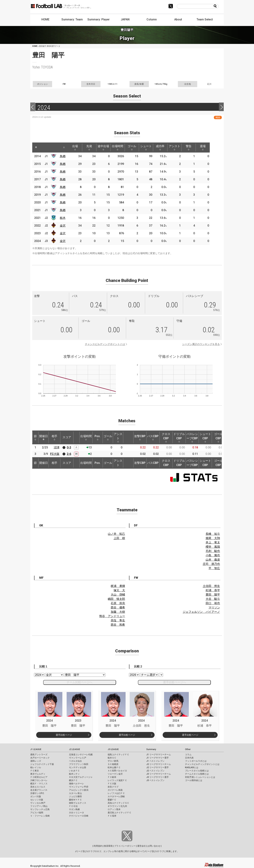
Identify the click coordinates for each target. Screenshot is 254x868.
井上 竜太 (213, 542)
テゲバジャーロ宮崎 (79, 816)
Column (152, 19)
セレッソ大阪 (37, 800)
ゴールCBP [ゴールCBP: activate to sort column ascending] (218, 437)
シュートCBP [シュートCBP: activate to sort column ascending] (205, 437)
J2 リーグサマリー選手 (158, 767)
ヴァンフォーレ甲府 (79, 787)
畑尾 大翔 (213, 538)
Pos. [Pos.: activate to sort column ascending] (98, 437)
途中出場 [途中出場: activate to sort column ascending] (106, 148)
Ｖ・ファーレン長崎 (40, 816)
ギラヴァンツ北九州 (117, 806)
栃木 (63, 218)
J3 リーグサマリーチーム (159, 774)
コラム (188, 755)
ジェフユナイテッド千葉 (42, 764)
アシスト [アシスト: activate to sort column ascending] (180, 148)
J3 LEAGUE (113, 749)
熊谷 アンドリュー (112, 616)
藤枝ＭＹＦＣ (75, 800)
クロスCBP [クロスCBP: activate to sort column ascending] (166, 437)
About (178, 19)
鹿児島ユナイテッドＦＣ (119, 813)
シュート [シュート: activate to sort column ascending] (151, 148)
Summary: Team (72, 19)
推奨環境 (108, 846)
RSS (218, 117)
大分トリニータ (76, 813)
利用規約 (98, 846)
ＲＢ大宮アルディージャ (81, 777)
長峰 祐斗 (213, 534)
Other (188, 749)
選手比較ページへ (174, 682)
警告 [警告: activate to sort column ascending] (195, 148)
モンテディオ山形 (78, 767)
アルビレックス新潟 (79, 790)
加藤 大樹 (118, 612)
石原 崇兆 (118, 603)
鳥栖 (63, 156)
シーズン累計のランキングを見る (201, 344)
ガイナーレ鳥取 (115, 790)
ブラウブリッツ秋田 (79, 764)
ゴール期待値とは (194, 780)
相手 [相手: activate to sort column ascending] (54, 437)
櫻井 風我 (213, 547)
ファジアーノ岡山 (39, 806)
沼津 (57, 447)
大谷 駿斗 (213, 599)
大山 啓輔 (118, 595)
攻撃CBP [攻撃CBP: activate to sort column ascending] (140, 437)
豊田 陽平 (213, 595)
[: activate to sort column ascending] (43, 148)
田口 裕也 (213, 603)
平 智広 (214, 568)
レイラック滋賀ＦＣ (117, 780)
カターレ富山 (75, 793)
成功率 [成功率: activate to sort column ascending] (166, 148)
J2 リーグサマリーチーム (159, 764)
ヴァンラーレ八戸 (78, 758)
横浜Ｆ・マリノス (39, 784)
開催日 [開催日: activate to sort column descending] (44, 437)
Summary (151, 749)
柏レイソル (36, 767)
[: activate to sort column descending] (36, 148)
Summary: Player (99, 19)
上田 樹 (119, 538)
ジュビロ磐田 (75, 796)
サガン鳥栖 (74, 809)
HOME (45, 19)
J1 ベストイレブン (155, 761)
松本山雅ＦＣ (114, 767)
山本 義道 (213, 560)
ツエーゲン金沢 (115, 774)
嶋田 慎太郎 (116, 599)
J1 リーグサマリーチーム (159, 755)
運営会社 (142, 846)
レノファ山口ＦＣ (116, 793)
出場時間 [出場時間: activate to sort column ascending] (121, 148)
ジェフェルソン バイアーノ (201, 612)
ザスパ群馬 (113, 761)
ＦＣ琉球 (112, 816)
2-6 (69, 454)
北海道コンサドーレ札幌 (81, 755)
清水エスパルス (38, 787)
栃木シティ (74, 774)
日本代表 (189, 758)
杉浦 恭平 (213, 590)
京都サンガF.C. (37, 793)
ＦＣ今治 (73, 806)
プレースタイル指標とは (197, 771)
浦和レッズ (36, 761)
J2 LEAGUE (75, 749)
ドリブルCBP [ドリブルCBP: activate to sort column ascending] (179, 437)
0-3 (69, 447)
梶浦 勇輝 (118, 586)
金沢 (63, 226)
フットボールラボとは (196, 761)
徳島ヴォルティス (78, 803)
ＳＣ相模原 (113, 764)
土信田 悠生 (211, 586)
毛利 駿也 (213, 551)
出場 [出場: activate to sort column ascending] (76, 148)
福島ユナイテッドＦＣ (118, 755)
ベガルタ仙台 (75, 761)
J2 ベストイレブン (155, 771)
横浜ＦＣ (73, 780)
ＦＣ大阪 (112, 784)
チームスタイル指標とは (197, 774)
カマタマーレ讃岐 (116, 796)
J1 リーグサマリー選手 (158, 758)
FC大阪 (55, 454)
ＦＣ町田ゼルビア (39, 777)
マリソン (214, 607)
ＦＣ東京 (35, 771)
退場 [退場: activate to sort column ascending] (210, 148)
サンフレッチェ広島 (40, 809)
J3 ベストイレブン (155, 780)
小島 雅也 (213, 555)
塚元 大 (119, 590)
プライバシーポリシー (125, 846)
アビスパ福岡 (37, 813)
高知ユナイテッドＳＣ (118, 803)
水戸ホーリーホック (40, 758)
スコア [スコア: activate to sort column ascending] (67, 437)
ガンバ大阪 (36, 796)
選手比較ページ (64, 735)
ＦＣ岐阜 (112, 777)
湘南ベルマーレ (76, 784)
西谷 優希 (118, 607)
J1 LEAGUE (36, 749)
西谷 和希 (118, 625)
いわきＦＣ (74, 771)
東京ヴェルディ (38, 774)
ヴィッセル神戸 (38, 803)
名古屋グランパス (39, 790)
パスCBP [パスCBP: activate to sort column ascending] (153, 437)
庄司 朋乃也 (211, 564)
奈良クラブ (113, 787)
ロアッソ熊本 (114, 809)
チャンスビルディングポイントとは (105, 344)
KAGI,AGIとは (192, 767)
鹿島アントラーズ (39, 755)
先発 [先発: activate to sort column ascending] (91, 148)
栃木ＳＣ (112, 758)
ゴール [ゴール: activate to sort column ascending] (136, 148)
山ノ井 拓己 (116, 534)
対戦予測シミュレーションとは (200, 777)
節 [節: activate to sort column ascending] (35, 437)
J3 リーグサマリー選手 (158, 777)
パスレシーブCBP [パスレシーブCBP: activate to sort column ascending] (192, 437)
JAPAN (125, 19)
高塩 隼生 (118, 620)
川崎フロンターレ (39, 780)
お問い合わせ (154, 846)
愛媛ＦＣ (112, 800)
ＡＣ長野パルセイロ (117, 771)
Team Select (205, 19)
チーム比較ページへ (80, 682)
